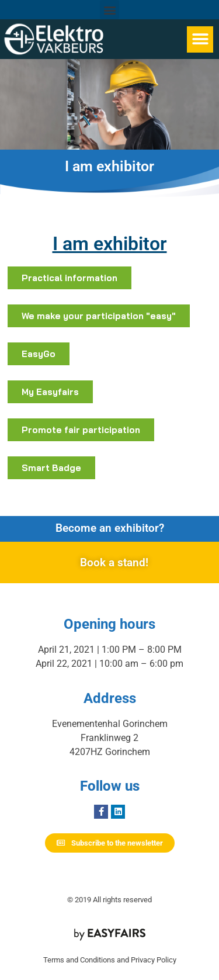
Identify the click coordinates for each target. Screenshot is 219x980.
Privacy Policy (154, 960)
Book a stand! (114, 562)
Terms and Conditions (79, 960)
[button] (109, 10)
